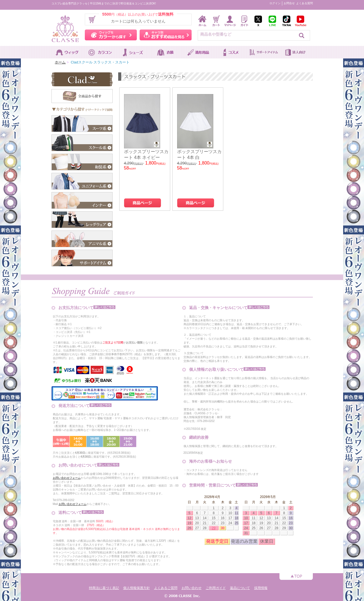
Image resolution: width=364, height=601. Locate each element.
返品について (240, 588)
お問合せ (289, 3)
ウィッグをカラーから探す (111, 35)
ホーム (60, 62)
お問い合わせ (192, 588)
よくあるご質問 (166, 588)
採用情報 (261, 588)
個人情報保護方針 (137, 588)
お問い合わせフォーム (67, 478)
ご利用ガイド (216, 588)
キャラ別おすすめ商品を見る (166, 35)
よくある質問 (304, 3)
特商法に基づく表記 (104, 588)
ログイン (275, 3)
